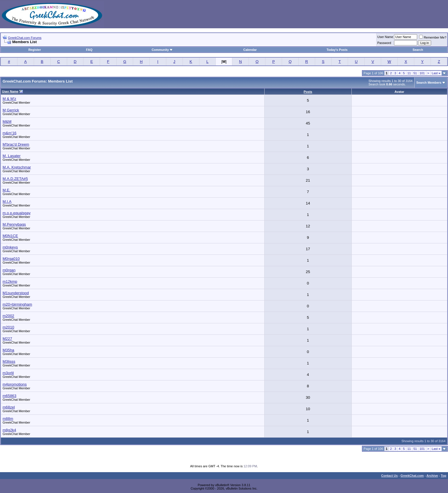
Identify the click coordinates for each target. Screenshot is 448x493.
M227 (7, 339)
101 (422, 73)
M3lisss (9, 361)
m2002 (8, 316)
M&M (7, 122)
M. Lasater (12, 156)
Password (384, 43)
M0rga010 (11, 259)
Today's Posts (337, 50)
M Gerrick (11, 110)
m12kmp (10, 281)
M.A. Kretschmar (17, 167)
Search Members (429, 83)
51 (415, 73)
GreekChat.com (412, 476)
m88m (8, 419)
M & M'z (9, 99)
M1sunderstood (16, 293)
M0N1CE (10, 236)
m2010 (8, 327)
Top (444, 476)
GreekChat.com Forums (25, 38)
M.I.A (7, 202)
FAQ (89, 50)
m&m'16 (9, 133)
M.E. (6, 190)
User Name (385, 37)
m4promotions (15, 384)
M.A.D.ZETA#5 (15, 179)
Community (162, 50)
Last (436, 73)
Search (418, 50)
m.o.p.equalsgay (17, 213)
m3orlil (8, 373)
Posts (308, 92)
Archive (432, 476)
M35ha (8, 350)
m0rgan (9, 270)
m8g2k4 (9, 430)
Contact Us (389, 476)
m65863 (9, 396)
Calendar (250, 50)
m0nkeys (10, 247)
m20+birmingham (17, 304)
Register (35, 50)
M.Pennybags (14, 224)
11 (409, 73)
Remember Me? (433, 37)
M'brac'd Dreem (16, 144)
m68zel (9, 407)
